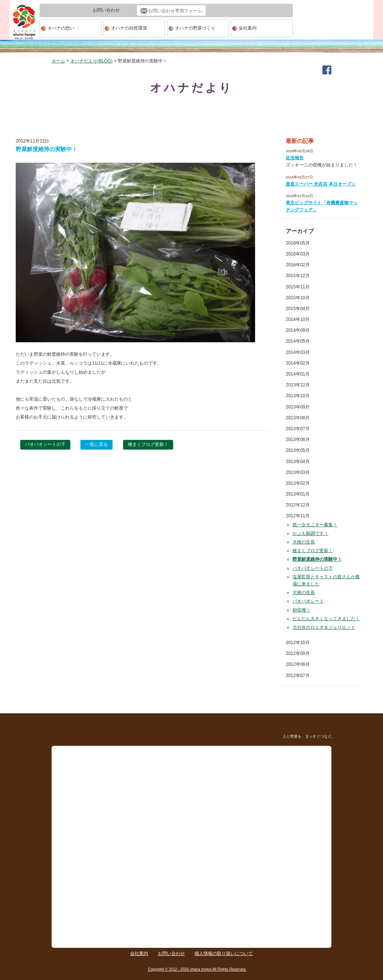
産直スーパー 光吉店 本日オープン (321, 184)
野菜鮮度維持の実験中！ (317, 559)
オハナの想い (61, 28)
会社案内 (248, 28)
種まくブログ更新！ (148, 444)
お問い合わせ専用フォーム (175, 11)
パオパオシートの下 (45, 444)
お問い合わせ (171, 953)
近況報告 (295, 158)
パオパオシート (308, 601)
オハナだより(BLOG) (91, 61)
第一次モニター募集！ (315, 525)
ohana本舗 (25, 29)
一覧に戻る (96, 444)
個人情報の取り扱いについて (224, 953)
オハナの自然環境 (129, 28)
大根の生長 (304, 542)
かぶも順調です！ (310, 533)
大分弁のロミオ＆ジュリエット (324, 627)
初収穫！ (301, 610)
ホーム (58, 61)
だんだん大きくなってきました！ (326, 619)
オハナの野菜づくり (195, 28)
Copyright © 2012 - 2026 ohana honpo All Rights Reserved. (197, 969)
